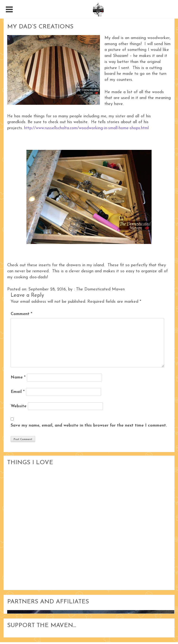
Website (19, 406)
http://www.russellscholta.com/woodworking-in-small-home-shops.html (86, 128)
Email (18, 392)
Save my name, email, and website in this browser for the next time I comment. (89, 425)
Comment (21, 314)
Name (18, 377)
